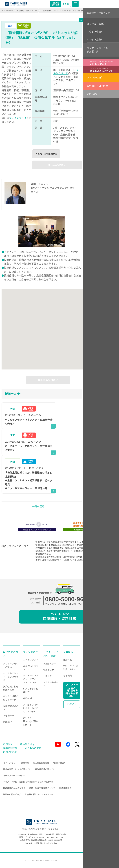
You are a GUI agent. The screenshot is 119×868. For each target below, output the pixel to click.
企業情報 (68, 652)
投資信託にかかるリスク (14, 788)
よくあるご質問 (33, 748)
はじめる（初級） (96, 24)
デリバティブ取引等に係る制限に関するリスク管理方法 (28, 782)
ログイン (66, 4)
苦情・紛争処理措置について (42, 788)
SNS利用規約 (59, 763)
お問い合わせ (94, 94)
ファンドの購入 (95, 77)
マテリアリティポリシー (14, 776)
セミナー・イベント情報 (51, 654)
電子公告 (68, 675)
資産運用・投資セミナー (27, 10)
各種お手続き (10, 748)
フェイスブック (18, 118)
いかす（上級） (95, 39)
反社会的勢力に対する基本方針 (17, 769)
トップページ (7, 10)
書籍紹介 (7, 722)
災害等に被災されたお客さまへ (39, 794)
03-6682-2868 (38, 837)
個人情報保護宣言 (41, 763)
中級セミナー (50, 670)
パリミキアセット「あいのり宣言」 (11, 677)
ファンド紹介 (31, 652)
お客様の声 (9, 715)
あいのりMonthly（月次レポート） (31, 721)
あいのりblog (27, 744)
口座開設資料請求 (56, 4)
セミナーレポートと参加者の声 (97, 50)
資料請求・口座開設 (97, 86)
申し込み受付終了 (57, 165)
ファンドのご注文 (72, 690)
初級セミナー (50, 664)
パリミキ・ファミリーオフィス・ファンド (31, 679)
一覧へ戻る (38, 506)
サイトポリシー (10, 763)
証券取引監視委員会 (12, 794)
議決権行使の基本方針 (45, 769)
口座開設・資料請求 (59, 617)
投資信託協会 (65, 788)
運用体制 (27, 698)
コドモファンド (31, 660)
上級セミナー (50, 676)
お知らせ (8, 744)
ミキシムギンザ (66, 71)
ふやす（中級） (95, 31)
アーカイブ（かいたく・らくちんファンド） (31, 708)
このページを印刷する (46, 154)
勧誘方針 (25, 763)
